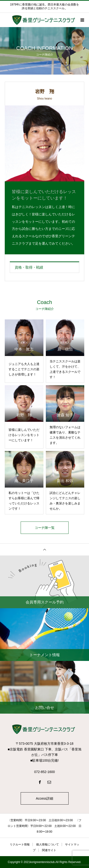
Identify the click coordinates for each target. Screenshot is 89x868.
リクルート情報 (20, 844)
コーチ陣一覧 (45, 528)
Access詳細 (44, 798)
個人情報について (47, 844)
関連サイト (49, 850)
